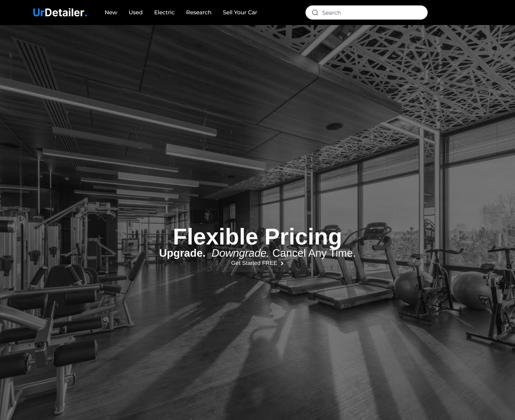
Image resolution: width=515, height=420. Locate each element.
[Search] (367, 13)
